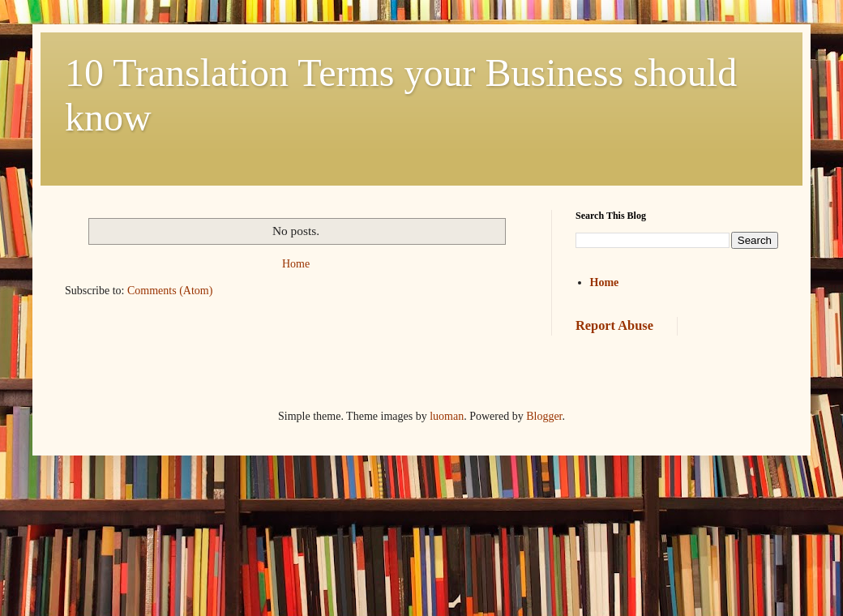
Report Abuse (614, 325)
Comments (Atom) (170, 291)
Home (296, 264)
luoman (447, 416)
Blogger (544, 416)
